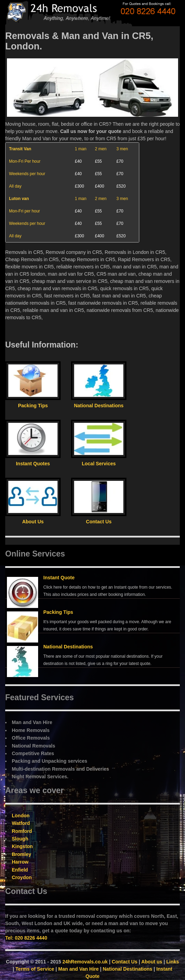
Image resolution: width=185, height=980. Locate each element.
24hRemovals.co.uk (85, 962)
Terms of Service (35, 969)
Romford (22, 831)
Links (173, 962)
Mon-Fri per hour (24, 211)
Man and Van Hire (78, 969)
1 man (81, 149)
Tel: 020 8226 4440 (26, 938)
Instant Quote (59, 578)
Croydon (22, 877)
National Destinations (68, 647)
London (21, 816)
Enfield (20, 870)
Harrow (20, 862)
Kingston (22, 846)
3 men (122, 149)
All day (15, 186)
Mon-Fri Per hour (25, 161)
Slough (20, 839)
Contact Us (125, 962)
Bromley (21, 854)
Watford (21, 823)
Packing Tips (58, 612)
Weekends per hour (27, 174)
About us (152, 962)
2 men (101, 149)
